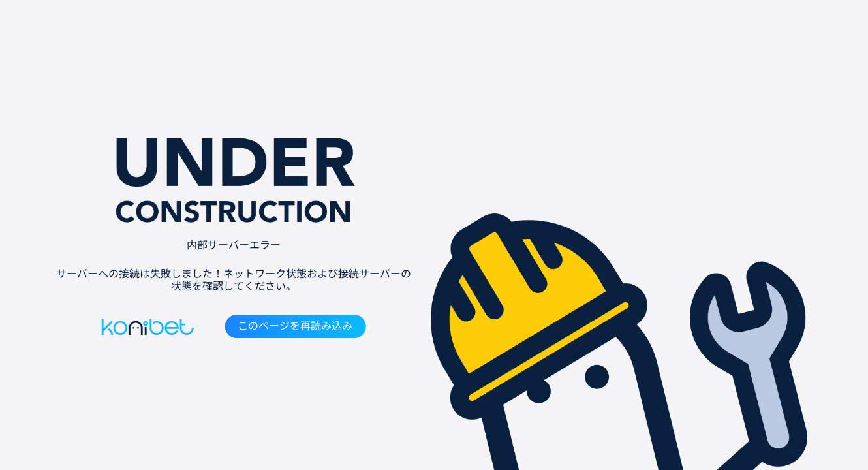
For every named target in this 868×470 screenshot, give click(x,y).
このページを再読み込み (295, 326)
